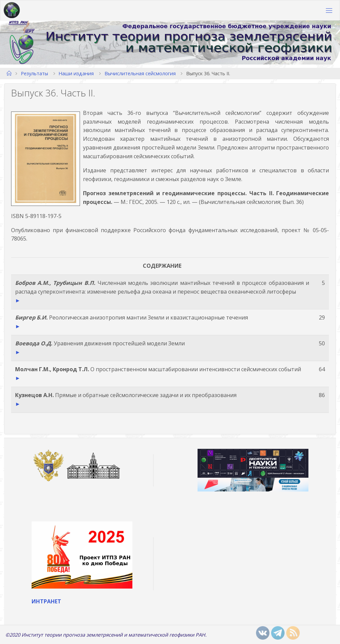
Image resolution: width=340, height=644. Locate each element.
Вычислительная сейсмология (140, 73)
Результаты (34, 73)
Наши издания (76, 73)
